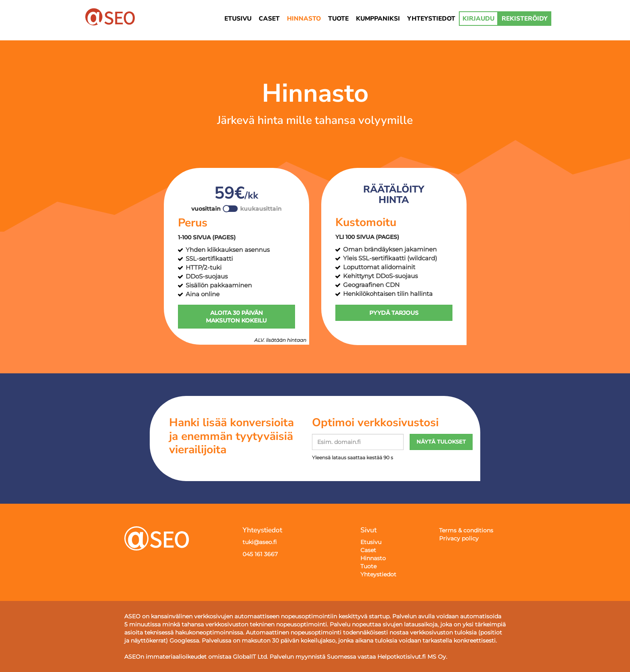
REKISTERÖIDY (525, 18)
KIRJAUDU (478, 18)
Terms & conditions (466, 530)
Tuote (368, 566)
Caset (368, 550)
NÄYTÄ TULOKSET (441, 442)
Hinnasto (373, 558)
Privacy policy (459, 538)
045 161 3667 (260, 554)
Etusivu (371, 542)
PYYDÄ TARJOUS (394, 313)
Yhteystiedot (378, 574)
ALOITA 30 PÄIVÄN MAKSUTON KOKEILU (236, 317)
